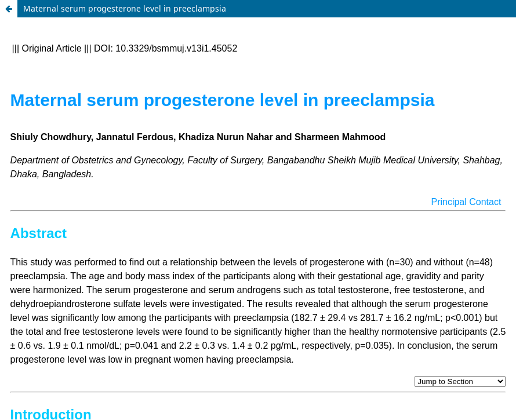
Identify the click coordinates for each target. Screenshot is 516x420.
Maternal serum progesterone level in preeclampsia (125, 8)
